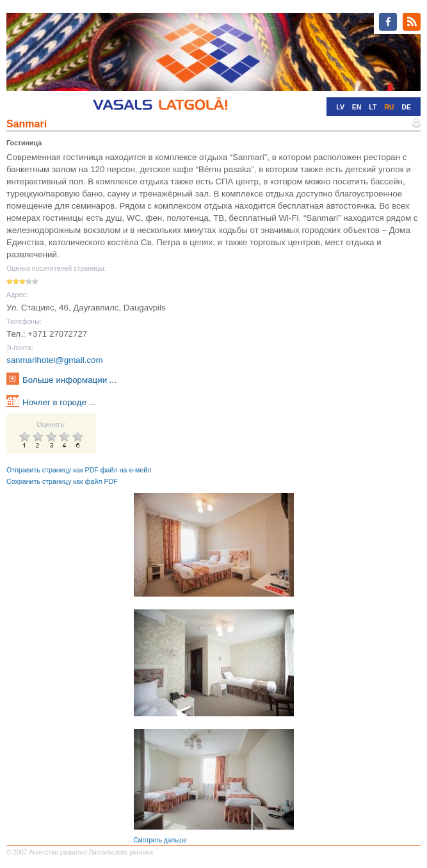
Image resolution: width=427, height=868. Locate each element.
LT (373, 107)
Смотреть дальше (160, 840)
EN (357, 107)
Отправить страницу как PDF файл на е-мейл (79, 470)
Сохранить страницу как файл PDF (62, 481)
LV (340, 107)
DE (406, 107)
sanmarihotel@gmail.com (55, 360)
